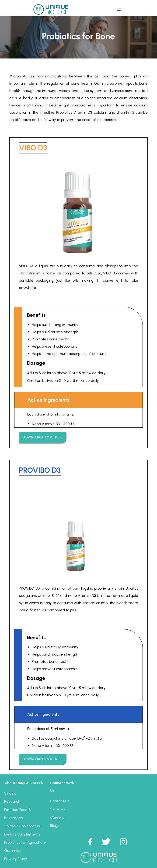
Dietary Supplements (22, 834)
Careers (57, 817)
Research (12, 801)
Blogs (55, 826)
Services (58, 809)
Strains (10, 793)
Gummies (13, 851)
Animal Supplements (22, 826)
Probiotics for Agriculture (25, 842)
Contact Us (60, 801)
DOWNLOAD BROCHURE (42, 437)
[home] (50, 9)
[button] (119, 9)
